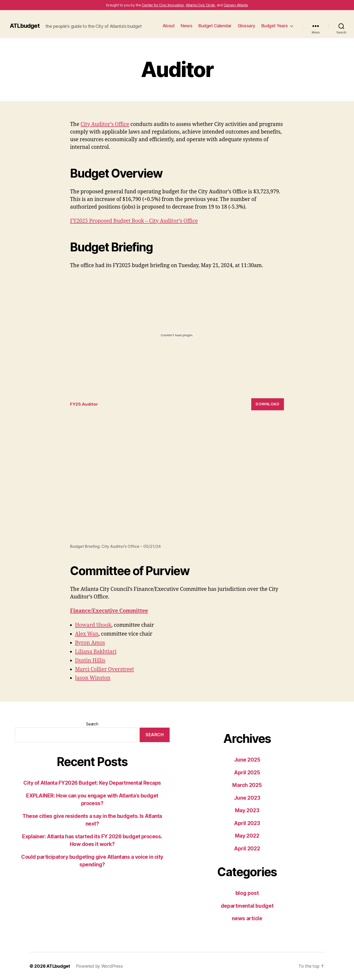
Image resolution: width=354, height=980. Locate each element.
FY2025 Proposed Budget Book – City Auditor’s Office (134, 221)
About (169, 26)
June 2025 (247, 760)
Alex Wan (87, 634)
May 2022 (247, 836)
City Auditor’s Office (105, 124)
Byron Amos (90, 643)
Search (92, 724)
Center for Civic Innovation (163, 5)
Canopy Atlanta (236, 5)
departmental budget (247, 906)
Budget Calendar (215, 26)
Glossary (246, 26)
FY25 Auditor (84, 404)
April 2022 (247, 849)
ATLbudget (25, 26)
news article (247, 918)
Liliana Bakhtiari (96, 652)
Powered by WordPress (99, 966)
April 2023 (247, 823)
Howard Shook (93, 625)
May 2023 (247, 810)
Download (267, 404)
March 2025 (247, 785)
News (186, 26)
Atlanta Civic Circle (200, 5)
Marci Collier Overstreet (104, 669)
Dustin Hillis (90, 661)
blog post (247, 893)
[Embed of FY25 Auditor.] (177, 335)
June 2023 (247, 798)
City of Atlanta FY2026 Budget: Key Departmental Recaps (92, 783)
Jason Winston (93, 678)
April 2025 (247, 773)
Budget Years (275, 26)
